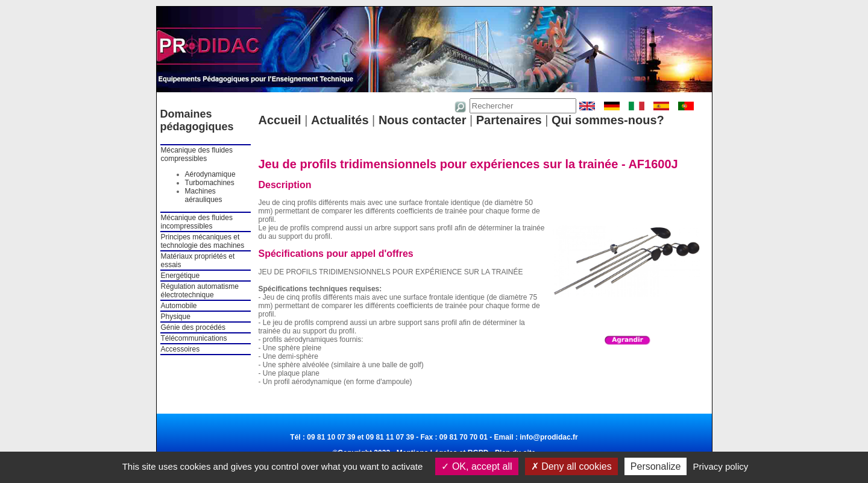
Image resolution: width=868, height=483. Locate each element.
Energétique (181, 276)
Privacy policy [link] (721, 466)
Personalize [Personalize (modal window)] (656, 466)
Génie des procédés (193, 327)
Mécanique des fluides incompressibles (197, 222)
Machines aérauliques (204, 195)
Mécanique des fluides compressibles (197, 154)
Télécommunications (194, 338)
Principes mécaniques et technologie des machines (203, 241)
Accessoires (181, 349)
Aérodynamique (210, 174)
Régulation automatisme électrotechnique (200, 291)
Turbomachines (210, 183)
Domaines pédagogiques (197, 120)
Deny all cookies (571, 466)
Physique (176, 317)
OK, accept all (476, 466)
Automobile (179, 306)
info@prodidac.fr (549, 437)
